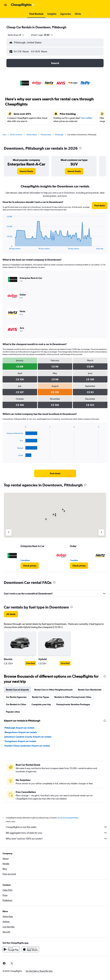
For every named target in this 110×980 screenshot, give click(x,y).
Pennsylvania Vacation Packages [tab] (73, 704)
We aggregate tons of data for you (57, 833)
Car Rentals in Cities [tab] (16, 704)
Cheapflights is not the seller (57, 827)
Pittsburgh (59, 135)
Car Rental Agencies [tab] (16, 697)
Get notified (87, 118)
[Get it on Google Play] (11, 949)
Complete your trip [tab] (41, 704)
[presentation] (80, 148)
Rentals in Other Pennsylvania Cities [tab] (73, 697)
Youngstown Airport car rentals (20, 741)
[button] (5, 5)
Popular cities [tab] (13, 712)
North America (16, 135)
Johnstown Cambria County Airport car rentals (28, 737)
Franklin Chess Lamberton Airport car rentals (27, 746)
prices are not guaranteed (68, 818)
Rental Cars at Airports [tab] (17, 690)
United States (31, 135)
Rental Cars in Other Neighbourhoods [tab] (53, 690)
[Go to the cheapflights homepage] (23, 5)
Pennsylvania (46, 135)
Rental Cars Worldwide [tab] (90, 690)
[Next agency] (101, 532)
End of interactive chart (5, 247)
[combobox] (16, 35)
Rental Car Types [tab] (41, 697)
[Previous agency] (9, 532)
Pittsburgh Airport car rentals (19, 728)
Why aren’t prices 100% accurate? (57, 839)
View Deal (30, 663)
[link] (26, 171)
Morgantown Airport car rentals (21, 732)
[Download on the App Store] (30, 949)
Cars (4, 135)
